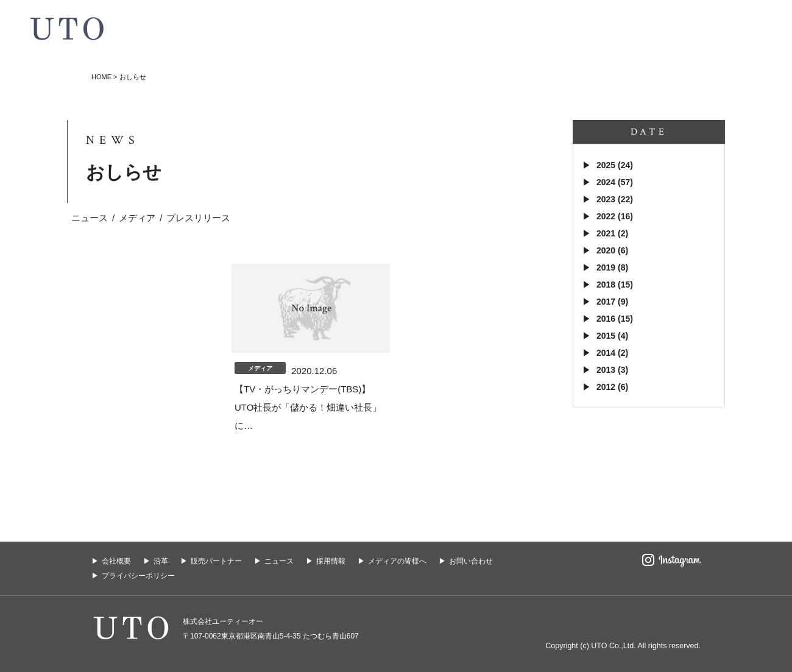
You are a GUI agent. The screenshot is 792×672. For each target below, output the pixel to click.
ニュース (90, 218)
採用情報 (331, 561)
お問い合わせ (471, 561)
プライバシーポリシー (138, 576)
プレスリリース (198, 218)
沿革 (161, 561)
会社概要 (116, 561)
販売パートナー (216, 561)
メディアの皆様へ (397, 561)
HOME (101, 77)
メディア (137, 218)
